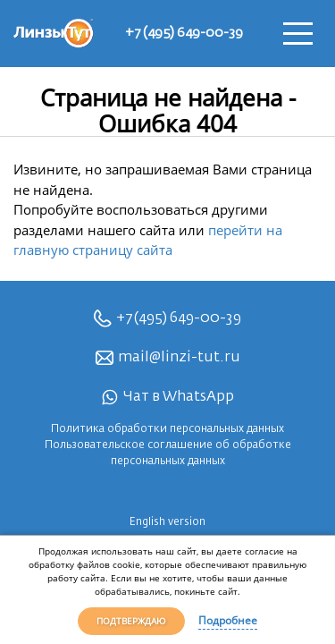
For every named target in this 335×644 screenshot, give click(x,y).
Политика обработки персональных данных (167, 429)
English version (167, 522)
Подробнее (228, 620)
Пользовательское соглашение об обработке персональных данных (168, 453)
